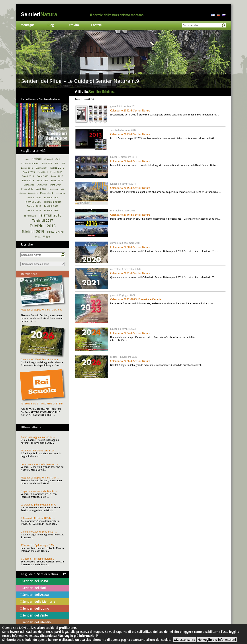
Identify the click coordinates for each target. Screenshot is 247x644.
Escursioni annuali (30, 163)
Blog (51, 25)
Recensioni (46, 193)
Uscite (38, 237)
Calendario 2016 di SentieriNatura (130, 215)
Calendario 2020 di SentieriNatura (130, 247)
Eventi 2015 (56, 172)
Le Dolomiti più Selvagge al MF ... (39, 505)
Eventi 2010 (27, 168)
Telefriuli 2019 (33, 232)
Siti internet (61, 193)
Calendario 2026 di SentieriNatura (130, 361)
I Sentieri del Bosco (34, 581)
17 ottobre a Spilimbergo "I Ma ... (39, 545)
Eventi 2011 (42, 168)
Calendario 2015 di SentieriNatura (130, 188)
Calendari (49, 159)
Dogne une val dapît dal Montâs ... (39, 491)
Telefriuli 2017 (43, 221)
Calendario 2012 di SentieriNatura (130, 111)
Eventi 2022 (29, 185)
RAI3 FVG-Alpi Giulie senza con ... (39, 451)
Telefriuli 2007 (34, 198)
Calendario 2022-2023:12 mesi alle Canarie (136, 299)
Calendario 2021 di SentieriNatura (130, 273)
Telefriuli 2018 (43, 226)
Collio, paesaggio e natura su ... (38, 437)
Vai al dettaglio (123, 59)
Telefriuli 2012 (51, 206)
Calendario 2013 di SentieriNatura (130, 134)
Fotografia (53, 189)
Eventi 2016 (28, 176)
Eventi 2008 (47, 164)
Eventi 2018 (57, 176)
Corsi (58, 159)
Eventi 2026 (41, 189)
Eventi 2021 (57, 181)
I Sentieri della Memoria (38, 602)
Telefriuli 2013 (34, 210)
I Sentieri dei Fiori (33, 588)
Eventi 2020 (43, 181)
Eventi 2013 (29, 172)
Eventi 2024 (55, 185)
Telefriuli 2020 (55, 232)
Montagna (27, 25)
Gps (62, 189)
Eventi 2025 (27, 189)
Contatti (97, 25)
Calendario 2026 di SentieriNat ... (39, 532)
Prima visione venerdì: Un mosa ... (39, 464)
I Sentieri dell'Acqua (34, 595)
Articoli (37, 159)
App (27, 159)
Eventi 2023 (42, 185)
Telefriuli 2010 (52, 202)
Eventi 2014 (43, 172)
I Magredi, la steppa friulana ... (38, 559)
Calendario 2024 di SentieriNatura (130, 333)
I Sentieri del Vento (34, 615)
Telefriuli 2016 (50, 215)
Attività (74, 25)
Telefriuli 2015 (30, 216)
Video (47, 237)
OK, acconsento (184, 640)
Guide (23, 193)
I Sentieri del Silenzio (35, 622)
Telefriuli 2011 (34, 206)
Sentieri (39, 14)
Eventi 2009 (60, 164)
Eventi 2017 (43, 176)
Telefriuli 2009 (33, 202)
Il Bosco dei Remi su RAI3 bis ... (38, 518)
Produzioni (33, 193)
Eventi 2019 (28, 181)
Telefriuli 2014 (51, 210)
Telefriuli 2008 (51, 198)
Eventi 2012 (57, 168)
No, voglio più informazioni (217, 640)
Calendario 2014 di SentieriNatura (130, 161)
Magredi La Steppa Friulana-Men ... (40, 478)
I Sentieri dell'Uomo (35, 609)
